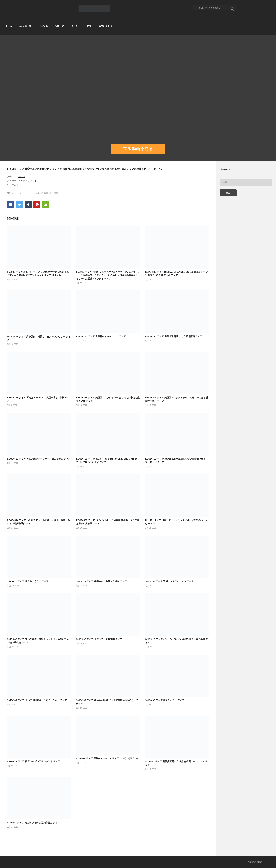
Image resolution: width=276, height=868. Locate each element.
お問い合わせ (105, 26)
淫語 (56, 193)
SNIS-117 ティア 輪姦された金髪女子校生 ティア (101, 581)
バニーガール (29, 193)
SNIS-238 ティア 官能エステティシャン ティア (169, 581)
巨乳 (46, 193)
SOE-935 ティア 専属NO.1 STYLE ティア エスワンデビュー (107, 758)
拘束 (51, 193)
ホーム (9, 26)
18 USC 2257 (255, 862)
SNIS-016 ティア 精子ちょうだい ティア (28, 581)
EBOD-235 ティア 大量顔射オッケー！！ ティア (101, 336)
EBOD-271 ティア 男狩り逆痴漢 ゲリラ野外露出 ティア (174, 336)
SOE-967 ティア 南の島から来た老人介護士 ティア (33, 823)
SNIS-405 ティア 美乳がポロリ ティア (165, 700)
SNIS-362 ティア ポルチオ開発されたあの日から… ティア (37, 700)
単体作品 (39, 193)
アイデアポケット (28, 181)
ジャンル (43, 26)
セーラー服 (17, 193)
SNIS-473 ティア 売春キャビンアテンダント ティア (34, 761)
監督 (89, 26)
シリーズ (59, 26)
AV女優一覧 (25, 26)
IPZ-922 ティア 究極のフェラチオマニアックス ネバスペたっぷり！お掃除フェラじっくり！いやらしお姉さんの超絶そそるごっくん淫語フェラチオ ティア (107, 275)
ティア (22, 176)
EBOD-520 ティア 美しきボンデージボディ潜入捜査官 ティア (39, 459)
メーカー (75, 26)
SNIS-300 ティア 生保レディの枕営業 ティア (99, 639)
